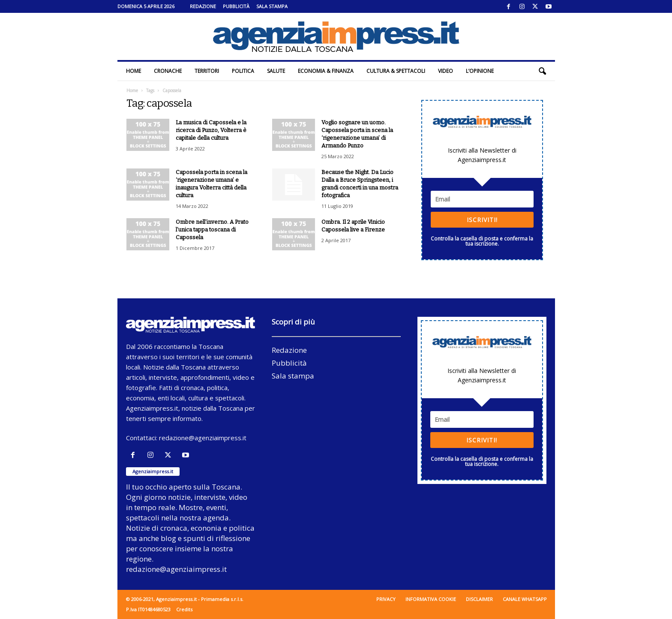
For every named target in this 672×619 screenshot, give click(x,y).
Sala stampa (272, 6)
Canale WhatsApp (525, 599)
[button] (542, 71)
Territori (207, 71)
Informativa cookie (431, 599)
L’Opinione (480, 71)
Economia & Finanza (326, 71)
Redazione (203, 6)
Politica (243, 71)
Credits (184, 609)
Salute (276, 71)
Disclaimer (479, 599)
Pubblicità (236, 6)
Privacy (386, 599)
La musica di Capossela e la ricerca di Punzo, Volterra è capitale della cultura (211, 130)
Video (445, 71)
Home (133, 71)
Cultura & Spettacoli (396, 71)
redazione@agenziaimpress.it (203, 438)
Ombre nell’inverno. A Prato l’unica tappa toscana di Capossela (212, 230)
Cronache (168, 71)
